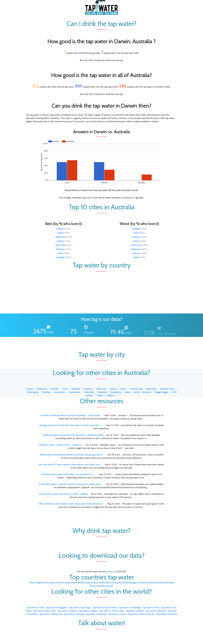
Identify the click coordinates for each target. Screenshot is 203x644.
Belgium (134, 583)
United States (104, 583)
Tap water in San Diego (80, 608)
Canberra (61, 229)
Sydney (60, 241)
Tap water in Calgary (88, 611)
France (59, 583)
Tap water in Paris (151, 608)
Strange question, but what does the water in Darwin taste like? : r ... (71, 425)
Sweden (160, 583)
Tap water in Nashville (96, 614)
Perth (60, 253)
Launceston (59, 392)
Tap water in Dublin (135, 611)
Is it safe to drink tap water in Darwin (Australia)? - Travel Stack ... (71, 415)
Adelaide (61, 257)
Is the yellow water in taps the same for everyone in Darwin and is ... (71, 484)
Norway (125, 583)
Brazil (101, 586)
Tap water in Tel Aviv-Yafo (112, 611)
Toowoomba (74, 392)
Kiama (127, 392)
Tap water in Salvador (156, 611)
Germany (50, 583)
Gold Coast (61, 245)
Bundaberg (116, 392)
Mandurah (102, 392)
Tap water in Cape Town (45, 611)
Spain (88, 583)
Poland (143, 583)
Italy (94, 583)
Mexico (93, 586)
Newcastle (151, 389)
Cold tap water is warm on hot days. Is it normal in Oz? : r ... (69, 474)
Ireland (151, 583)
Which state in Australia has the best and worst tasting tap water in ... (72, 455)
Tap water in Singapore (57, 608)
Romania (169, 583)
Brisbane (61, 249)
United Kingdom (36, 583)
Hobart (61, 233)
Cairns (123, 389)
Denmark (109, 586)
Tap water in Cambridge (130, 608)
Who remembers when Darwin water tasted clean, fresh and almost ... (72, 504)
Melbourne (61, 237)
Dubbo (100, 395)
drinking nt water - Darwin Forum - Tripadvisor (61, 445)
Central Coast (136, 389)
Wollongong (33, 392)
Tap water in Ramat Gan (51, 614)
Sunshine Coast (167, 389)
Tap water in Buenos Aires (105, 608)
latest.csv (111, 572)
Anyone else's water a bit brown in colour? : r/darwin (64, 494)
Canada (67, 583)
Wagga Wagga (161, 392)
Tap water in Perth (36, 608)
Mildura (110, 395)
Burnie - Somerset (142, 392)
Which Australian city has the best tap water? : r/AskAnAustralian (73, 435)
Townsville (89, 392)
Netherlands (78, 583)
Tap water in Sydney (68, 611)
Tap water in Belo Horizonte (142, 614)
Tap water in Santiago (74, 614)
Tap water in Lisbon (118, 614)
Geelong (46, 392)
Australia (116, 583)
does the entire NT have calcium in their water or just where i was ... (70, 464)
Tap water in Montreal (167, 614)
